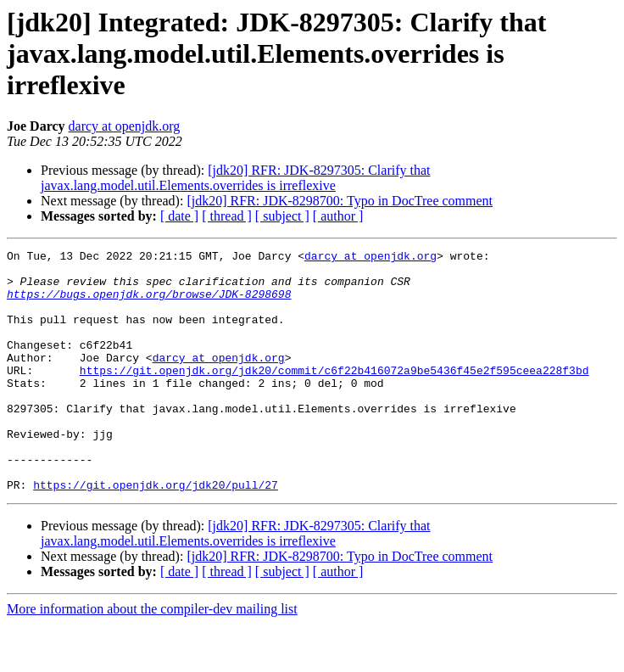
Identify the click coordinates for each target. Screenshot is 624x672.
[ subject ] (282, 216)
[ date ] (179, 216)
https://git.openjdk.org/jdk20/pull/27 (156, 533)
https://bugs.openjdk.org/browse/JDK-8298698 (149, 304)
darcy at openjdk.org (125, 126)
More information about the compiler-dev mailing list (152, 657)
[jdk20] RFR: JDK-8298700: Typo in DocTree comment (340, 201)
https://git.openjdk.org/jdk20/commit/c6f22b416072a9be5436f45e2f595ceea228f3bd (334, 395)
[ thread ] (227, 216)
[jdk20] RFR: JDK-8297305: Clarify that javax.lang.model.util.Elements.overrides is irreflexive (236, 178)
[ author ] (338, 216)
